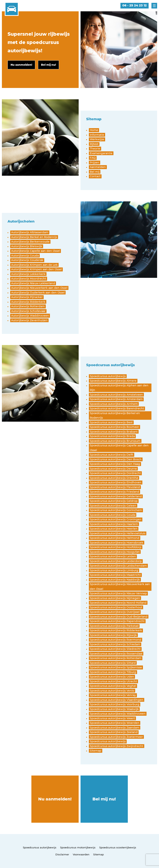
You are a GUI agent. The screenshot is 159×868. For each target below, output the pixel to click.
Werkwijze (97, 139)
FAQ (93, 158)
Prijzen (95, 163)
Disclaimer (62, 854)
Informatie (97, 135)
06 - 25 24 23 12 (135, 5)
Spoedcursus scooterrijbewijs (118, 847)
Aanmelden (98, 167)
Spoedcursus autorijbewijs (40, 847)
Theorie (95, 149)
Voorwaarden (81, 854)
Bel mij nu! (104, 799)
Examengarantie (101, 153)
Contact (95, 176)
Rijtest (94, 144)
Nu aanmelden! (55, 799)
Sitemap (99, 854)
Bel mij (95, 172)
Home (94, 130)
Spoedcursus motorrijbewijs (78, 847)
